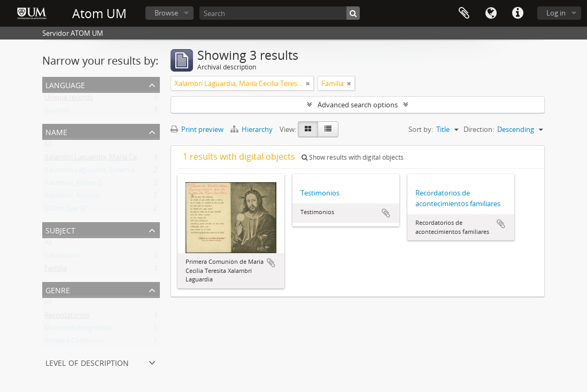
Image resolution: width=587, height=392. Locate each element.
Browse (166, 13)
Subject (60, 229)
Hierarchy (252, 129)
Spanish (57, 112)
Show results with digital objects (353, 157)
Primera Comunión (75, 343)
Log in (556, 13)
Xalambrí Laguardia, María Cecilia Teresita (110, 159)
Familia (56, 270)
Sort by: (421, 129)
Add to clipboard (271, 263)
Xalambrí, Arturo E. (74, 185)
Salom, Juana (65, 210)
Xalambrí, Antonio (73, 198)
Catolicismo (63, 257)
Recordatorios (67, 317)
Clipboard (464, 13)
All (48, 146)
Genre (58, 289)
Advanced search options (358, 105)
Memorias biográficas (79, 330)
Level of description (87, 362)
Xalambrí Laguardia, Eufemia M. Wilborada (111, 172)
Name (56, 131)
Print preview (197, 129)
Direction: (479, 129)
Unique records (69, 99)
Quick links (518, 13)
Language (491, 13)
